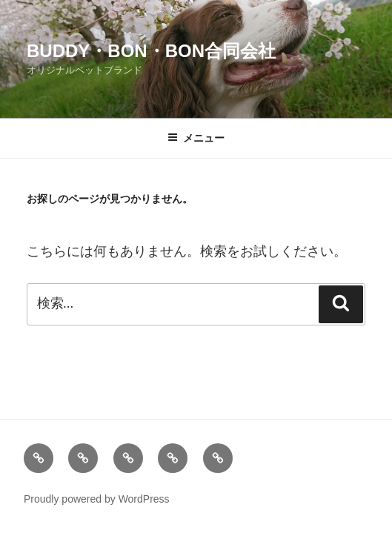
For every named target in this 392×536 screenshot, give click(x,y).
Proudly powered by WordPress (97, 499)
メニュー (196, 138)
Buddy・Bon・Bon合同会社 (151, 51)
